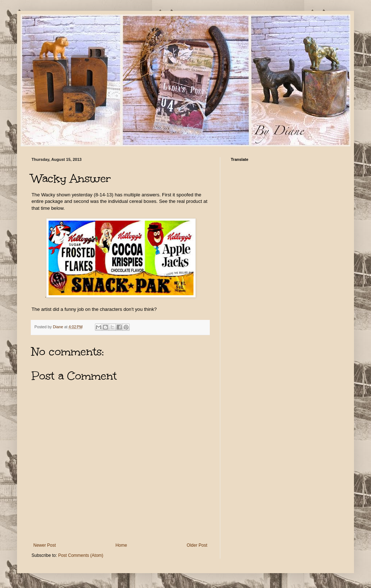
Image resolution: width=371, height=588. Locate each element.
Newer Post (45, 545)
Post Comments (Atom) (81, 555)
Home (121, 545)
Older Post (197, 545)
